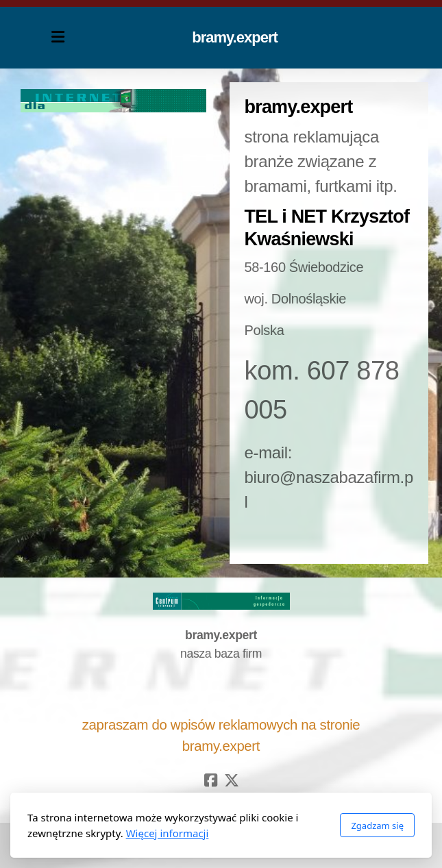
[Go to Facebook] (211, 780)
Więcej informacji (168, 833)
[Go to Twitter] (232, 780)
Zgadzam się (377, 826)
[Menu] (58, 38)
